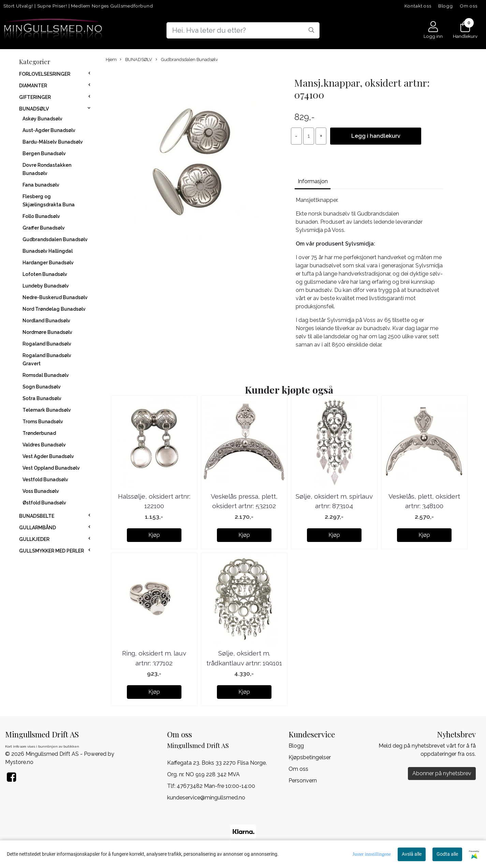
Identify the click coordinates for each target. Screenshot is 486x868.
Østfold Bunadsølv (44, 503)
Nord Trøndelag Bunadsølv (54, 309)
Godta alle (447, 854)
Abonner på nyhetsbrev (442, 773)
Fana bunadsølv (41, 185)
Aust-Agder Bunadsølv (49, 130)
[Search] (243, 30)
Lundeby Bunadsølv (46, 286)
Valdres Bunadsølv (44, 445)
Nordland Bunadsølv (46, 321)
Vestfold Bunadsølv (45, 480)
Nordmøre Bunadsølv (47, 332)
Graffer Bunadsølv (44, 228)
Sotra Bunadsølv (42, 398)
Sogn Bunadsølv (42, 387)
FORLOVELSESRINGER (45, 74)
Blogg (446, 6)
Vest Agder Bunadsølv (48, 456)
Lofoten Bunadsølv (45, 274)
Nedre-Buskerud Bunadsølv (55, 297)
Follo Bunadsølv (41, 216)
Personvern (303, 781)
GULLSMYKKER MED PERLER (51, 551)
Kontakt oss (418, 6)
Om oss (469, 6)
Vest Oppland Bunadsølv (51, 468)
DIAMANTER (33, 86)
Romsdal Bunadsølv (46, 375)
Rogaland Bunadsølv (47, 344)
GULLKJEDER (34, 539)
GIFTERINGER (35, 97)
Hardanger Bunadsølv (48, 263)
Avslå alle (412, 854)
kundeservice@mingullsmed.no (206, 798)
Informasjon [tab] (313, 181)
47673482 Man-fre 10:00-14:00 (216, 786)
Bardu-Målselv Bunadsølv (53, 142)
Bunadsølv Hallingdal (48, 251)
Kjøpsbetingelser (310, 757)
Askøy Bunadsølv (42, 119)
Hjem (111, 60)
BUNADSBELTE (37, 516)
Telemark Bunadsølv (47, 410)
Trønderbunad (39, 433)
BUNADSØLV (34, 109)
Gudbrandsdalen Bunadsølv (55, 239)
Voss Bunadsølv (41, 491)
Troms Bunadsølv (43, 422)
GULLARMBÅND (38, 528)
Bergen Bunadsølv (44, 153)
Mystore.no (19, 762)
